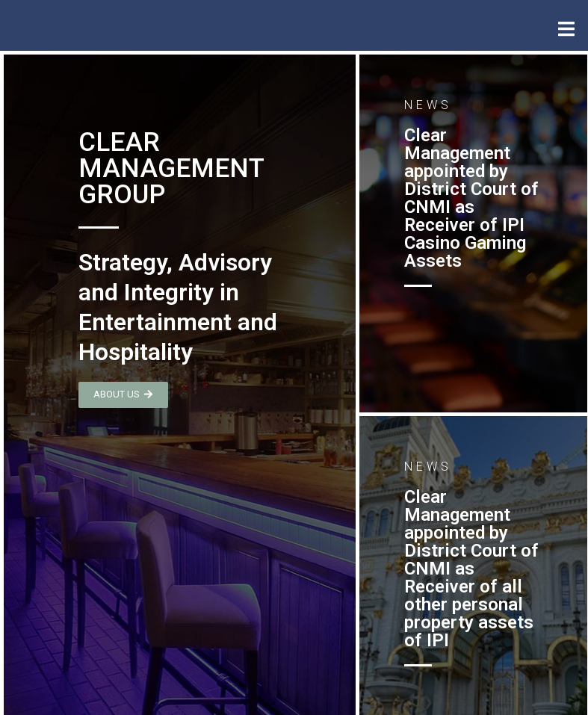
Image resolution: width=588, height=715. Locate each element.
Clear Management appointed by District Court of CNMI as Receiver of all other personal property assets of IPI (471, 569)
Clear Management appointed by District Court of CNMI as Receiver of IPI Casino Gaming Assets (471, 198)
